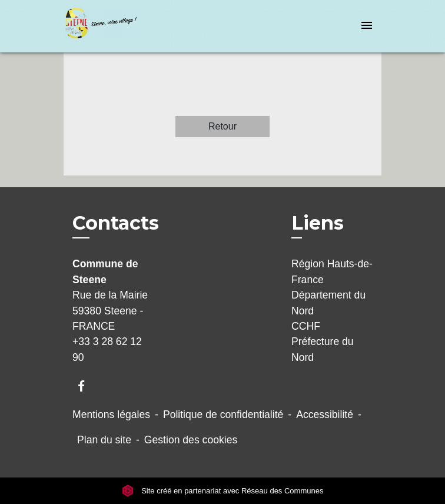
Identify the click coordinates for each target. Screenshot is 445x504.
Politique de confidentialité (223, 415)
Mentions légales (111, 415)
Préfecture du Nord (323, 349)
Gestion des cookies (191, 440)
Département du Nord (328, 303)
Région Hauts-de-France (332, 271)
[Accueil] (108, 26)
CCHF (306, 326)
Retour (222, 126)
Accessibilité (325, 415)
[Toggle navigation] (367, 26)
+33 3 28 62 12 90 (107, 349)
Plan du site (104, 440)
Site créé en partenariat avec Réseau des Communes (223, 491)
